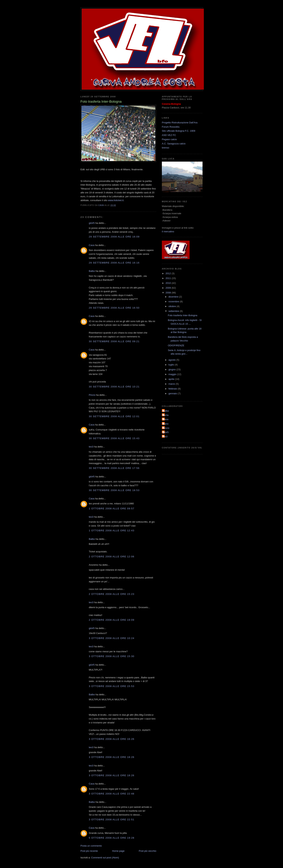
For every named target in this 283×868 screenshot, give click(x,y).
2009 (169, 288)
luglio (172, 365)
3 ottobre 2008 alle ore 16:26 (112, 739)
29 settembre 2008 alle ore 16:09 (114, 237)
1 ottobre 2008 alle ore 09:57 (112, 509)
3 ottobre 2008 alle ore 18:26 (112, 757)
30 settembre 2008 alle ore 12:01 (114, 416)
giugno (172, 369)
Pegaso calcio (169, 139)
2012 (169, 273)
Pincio (92, 395)
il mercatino (168, 231)
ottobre (173, 306)
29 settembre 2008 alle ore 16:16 (114, 263)
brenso (166, 148)
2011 (169, 278)
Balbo (92, 271)
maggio (173, 374)
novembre (174, 301)
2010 (169, 283)
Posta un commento (91, 846)
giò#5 (92, 223)
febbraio (173, 389)
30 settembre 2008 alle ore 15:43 (114, 438)
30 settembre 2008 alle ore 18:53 (114, 490)
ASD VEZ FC (169, 135)
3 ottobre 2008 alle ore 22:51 (112, 820)
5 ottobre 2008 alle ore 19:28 (112, 838)
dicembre (174, 297)
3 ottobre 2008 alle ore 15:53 (112, 686)
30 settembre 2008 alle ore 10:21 (114, 387)
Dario (166, 424)
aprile (172, 379)
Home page (118, 851)
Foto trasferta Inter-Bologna (182, 315)
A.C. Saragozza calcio (174, 144)
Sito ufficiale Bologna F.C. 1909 (178, 131)
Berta (166, 415)
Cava (92, 245)
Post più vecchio (148, 851)
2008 (169, 293)
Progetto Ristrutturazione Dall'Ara (180, 123)
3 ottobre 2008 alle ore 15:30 (112, 656)
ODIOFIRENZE (176, 345)
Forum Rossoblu (171, 127)
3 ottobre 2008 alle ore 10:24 (112, 638)
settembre (174, 311)
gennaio (173, 393)
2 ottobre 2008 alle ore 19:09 (112, 620)
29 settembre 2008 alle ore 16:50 (114, 308)
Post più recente (89, 851)
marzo (172, 384)
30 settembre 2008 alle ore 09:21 (114, 341)
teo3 (91, 447)
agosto (172, 360)
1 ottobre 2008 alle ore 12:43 (112, 530)
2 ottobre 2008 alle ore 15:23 (112, 594)
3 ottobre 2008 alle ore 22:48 (112, 794)
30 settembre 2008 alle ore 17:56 (114, 468)
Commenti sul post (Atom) (105, 858)
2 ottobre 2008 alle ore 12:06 (112, 557)
